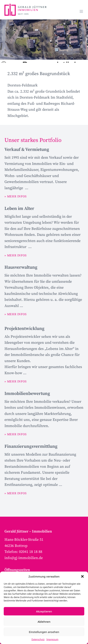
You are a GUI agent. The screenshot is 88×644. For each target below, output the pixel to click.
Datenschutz (38, 639)
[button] (82, 576)
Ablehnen (44, 622)
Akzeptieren (44, 611)
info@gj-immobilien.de (24, 558)
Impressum (52, 639)
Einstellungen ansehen (44, 632)
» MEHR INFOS (16, 196)
